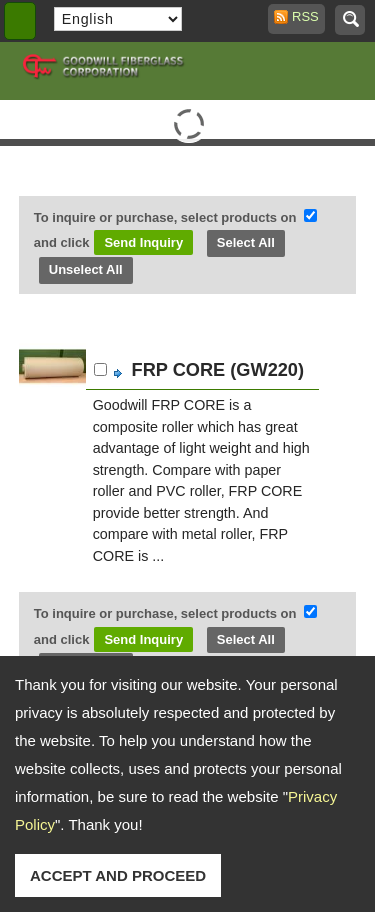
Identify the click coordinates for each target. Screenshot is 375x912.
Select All (246, 242)
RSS (300, 16)
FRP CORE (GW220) (218, 370)
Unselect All (86, 269)
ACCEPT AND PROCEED (118, 875)
